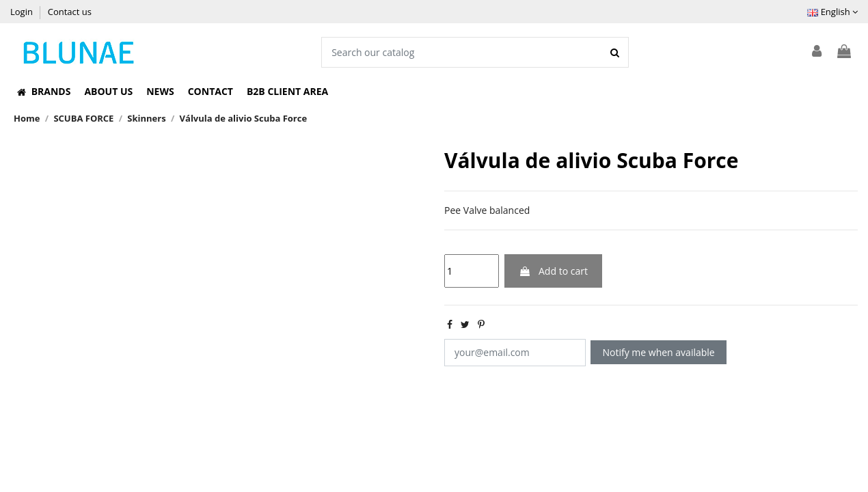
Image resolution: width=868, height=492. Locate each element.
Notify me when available (659, 352)
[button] (44, 92)
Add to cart (553, 271)
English (832, 12)
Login (23, 12)
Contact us (70, 12)
